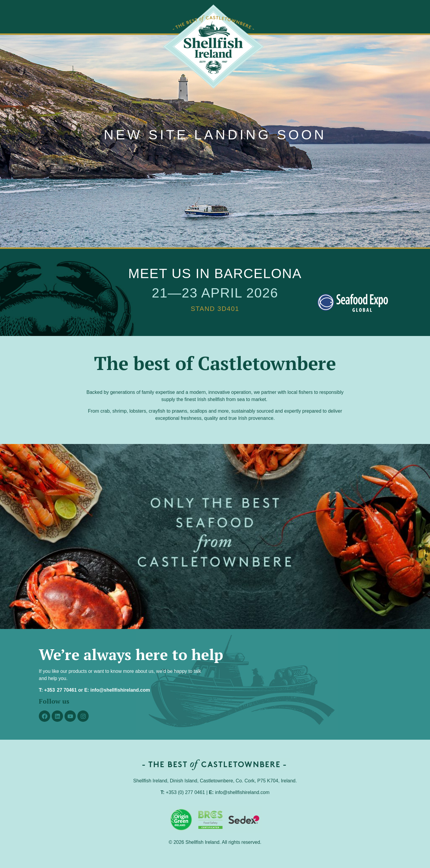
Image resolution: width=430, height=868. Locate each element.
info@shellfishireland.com (120, 690)
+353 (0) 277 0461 (185, 792)
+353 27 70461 (60, 690)
